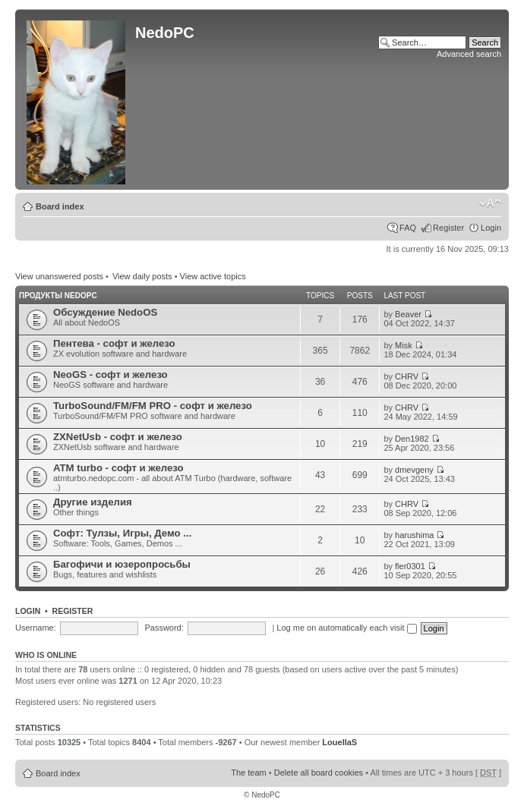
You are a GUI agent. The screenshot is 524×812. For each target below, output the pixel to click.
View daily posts (142, 276)
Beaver (408, 314)
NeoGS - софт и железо (110, 375)
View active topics (213, 276)
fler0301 (410, 566)
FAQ (408, 228)
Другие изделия (93, 502)
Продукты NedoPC (58, 296)
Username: (36, 628)
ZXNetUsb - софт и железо (118, 437)
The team (248, 773)
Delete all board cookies (319, 773)
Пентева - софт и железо (114, 343)
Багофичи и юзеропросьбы (122, 564)
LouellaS (339, 742)
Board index (60, 206)
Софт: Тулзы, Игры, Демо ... (122, 533)
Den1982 (412, 439)
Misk (404, 345)
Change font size (490, 203)
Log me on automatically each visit (346, 628)
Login (491, 228)
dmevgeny (414, 470)
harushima (414, 535)
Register (448, 228)
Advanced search (469, 54)
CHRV (407, 376)
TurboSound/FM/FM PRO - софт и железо (153, 406)
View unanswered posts (59, 276)
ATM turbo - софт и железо (118, 468)
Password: (164, 628)
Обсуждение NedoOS (105, 312)
